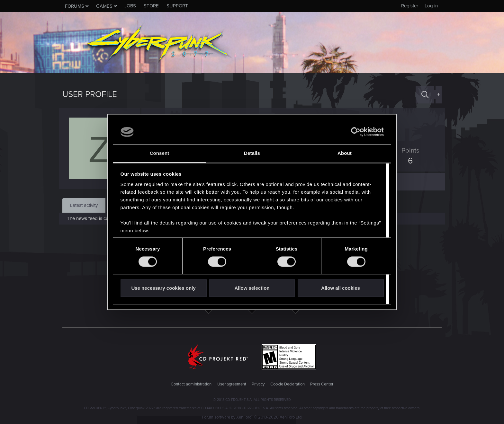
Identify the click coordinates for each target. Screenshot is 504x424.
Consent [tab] (160, 153)
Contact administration (191, 384)
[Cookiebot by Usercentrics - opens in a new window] (356, 132)
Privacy (258, 384)
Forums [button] (75, 6)
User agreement (232, 384)
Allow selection (252, 288)
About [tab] (345, 153)
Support (177, 6)
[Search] (425, 95)
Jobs (130, 6)
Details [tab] (252, 153)
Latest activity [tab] (84, 205)
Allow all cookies (341, 288)
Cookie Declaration (288, 384)
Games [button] (104, 6)
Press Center (322, 384)
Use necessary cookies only (163, 288)
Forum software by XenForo (252, 417)
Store (151, 6)
